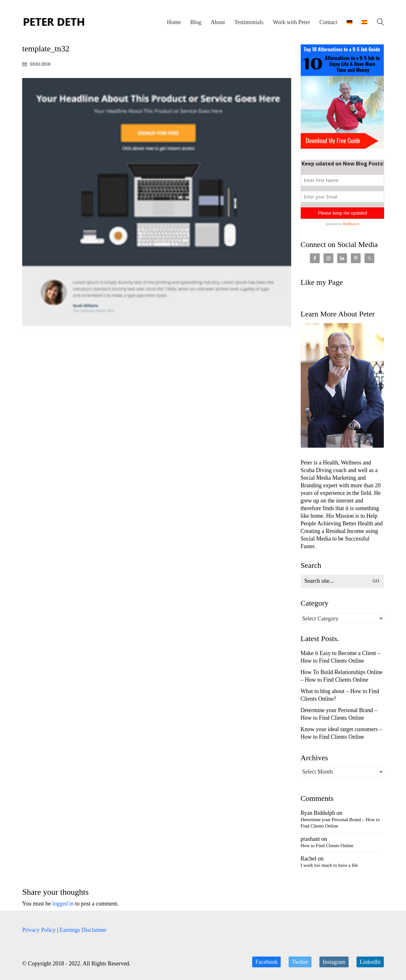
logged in (63, 904)
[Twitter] (300, 962)
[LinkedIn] (370, 962)
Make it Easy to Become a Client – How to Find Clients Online (341, 657)
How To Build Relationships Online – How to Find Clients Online (342, 676)
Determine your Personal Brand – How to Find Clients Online (339, 714)
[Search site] (380, 23)
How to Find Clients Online (327, 846)
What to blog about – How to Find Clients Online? (340, 695)
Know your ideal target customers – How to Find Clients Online (341, 733)
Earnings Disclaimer (83, 930)
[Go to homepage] (54, 22)
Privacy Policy (39, 930)
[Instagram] (334, 962)
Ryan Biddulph (318, 813)
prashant (310, 839)
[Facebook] (266, 962)
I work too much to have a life (329, 865)
